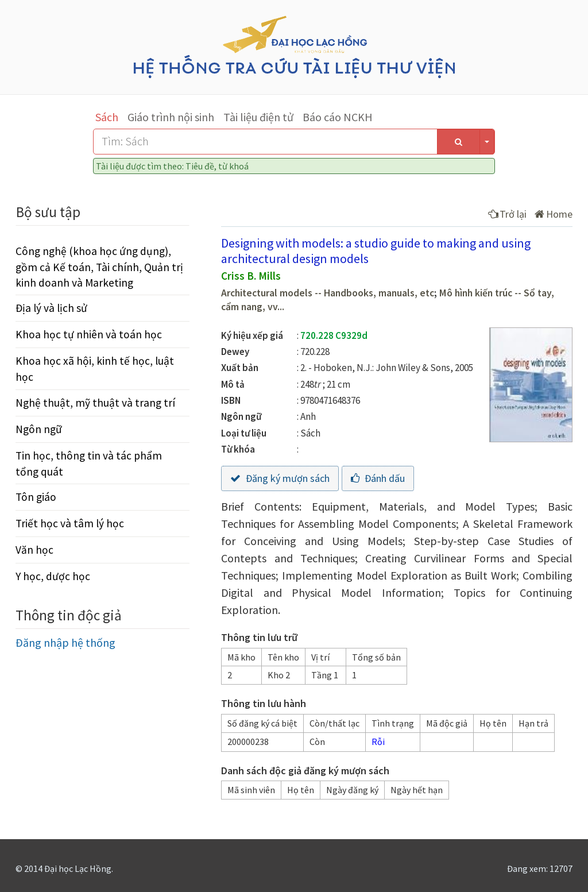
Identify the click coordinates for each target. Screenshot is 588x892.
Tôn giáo (36, 497)
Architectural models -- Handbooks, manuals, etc (328, 293)
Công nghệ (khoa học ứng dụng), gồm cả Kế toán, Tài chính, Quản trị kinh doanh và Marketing (99, 267)
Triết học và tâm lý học (70, 523)
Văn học (34, 550)
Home (554, 214)
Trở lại (507, 214)
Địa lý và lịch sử (51, 308)
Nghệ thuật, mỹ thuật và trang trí (95, 403)
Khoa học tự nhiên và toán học (89, 334)
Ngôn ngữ (39, 429)
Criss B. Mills (251, 276)
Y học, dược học (53, 576)
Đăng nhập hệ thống (65, 642)
